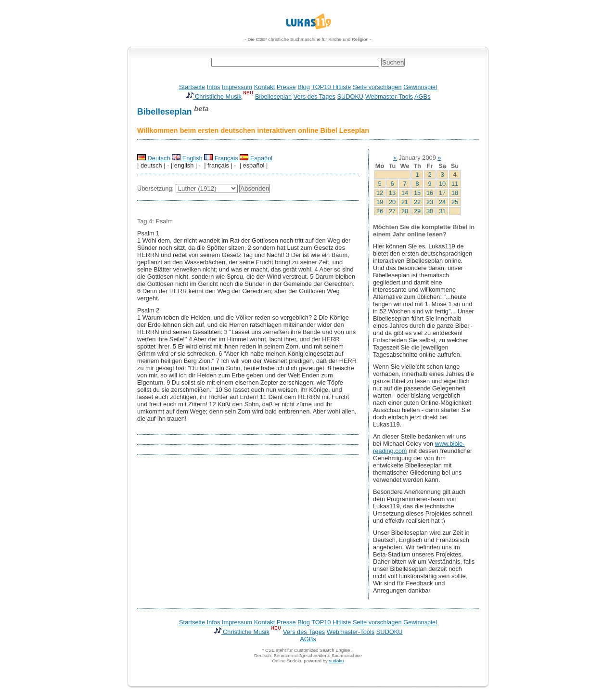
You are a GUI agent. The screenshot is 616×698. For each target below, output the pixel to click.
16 (430, 193)
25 (455, 202)
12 (380, 193)
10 (442, 184)
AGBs (422, 97)
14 (405, 193)
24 (442, 202)
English (187, 158)
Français (221, 158)
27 (392, 211)
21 (405, 202)
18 (455, 193)
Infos (214, 87)
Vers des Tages (314, 97)
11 (455, 184)
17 (442, 193)
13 (392, 193)
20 (392, 202)
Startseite (192, 87)
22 (417, 202)
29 (417, 211)
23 (430, 202)
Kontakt (264, 87)
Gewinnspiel (420, 87)
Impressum (237, 87)
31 (442, 211)
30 (430, 211)
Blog (304, 87)
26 (380, 211)
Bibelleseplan (273, 97)
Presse (286, 87)
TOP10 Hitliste (331, 87)
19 (380, 202)
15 (417, 193)
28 (405, 211)
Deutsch (154, 158)
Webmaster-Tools (389, 97)
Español (256, 158)
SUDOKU (351, 97)
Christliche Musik (214, 97)
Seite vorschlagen (377, 87)
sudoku (336, 661)
